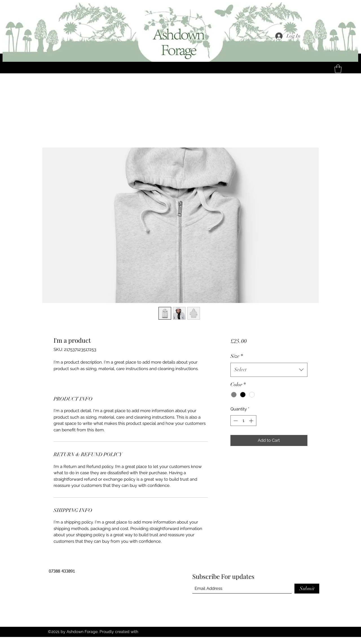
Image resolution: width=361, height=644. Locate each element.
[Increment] (252, 421)
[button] (338, 69)
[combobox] (269, 370)
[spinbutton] (243, 421)
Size (237, 356)
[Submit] (307, 589)
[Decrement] (235, 421)
